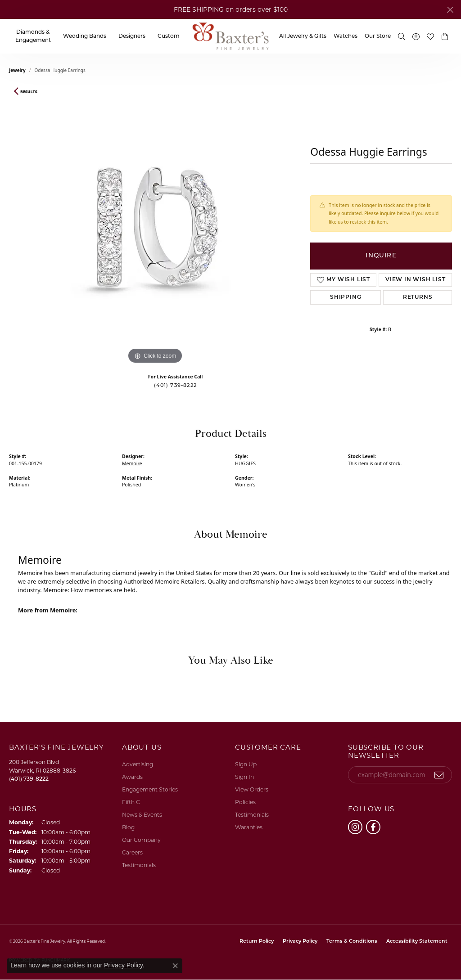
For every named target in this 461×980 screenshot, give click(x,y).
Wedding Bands (85, 36)
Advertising (138, 764)
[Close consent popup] (175, 966)
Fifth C (131, 802)
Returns (418, 297)
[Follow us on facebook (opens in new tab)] (373, 827)
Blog (128, 827)
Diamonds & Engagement (33, 36)
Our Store (378, 36)
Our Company (141, 840)
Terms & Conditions (352, 942)
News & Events (142, 815)
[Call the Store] (29, 779)
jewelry (17, 70)
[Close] (450, 10)
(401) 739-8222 (175, 386)
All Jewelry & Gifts (303, 36)
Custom (169, 36)
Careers (132, 852)
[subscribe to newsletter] (439, 775)
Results (29, 92)
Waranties (249, 827)
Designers (132, 36)
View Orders (252, 789)
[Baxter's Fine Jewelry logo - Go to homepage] (230, 36)
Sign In (244, 777)
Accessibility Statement (417, 942)
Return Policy (257, 942)
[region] (155, 231)
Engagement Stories (150, 789)
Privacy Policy (300, 942)
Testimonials (139, 865)
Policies (245, 802)
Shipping (346, 297)
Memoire (132, 463)
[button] (402, 36)
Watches (346, 36)
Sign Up (246, 764)
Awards (132, 777)
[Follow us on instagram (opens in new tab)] (355, 827)
